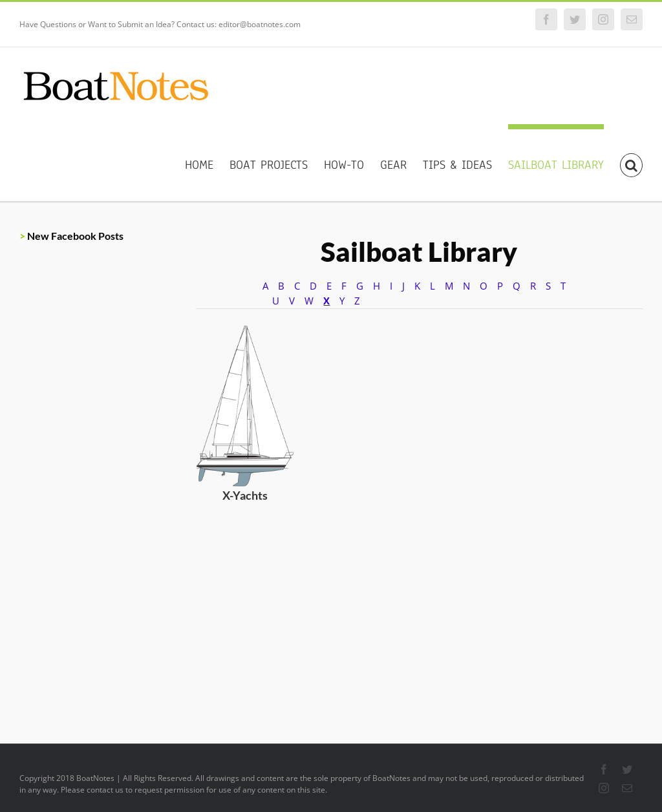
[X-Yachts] (245, 332)
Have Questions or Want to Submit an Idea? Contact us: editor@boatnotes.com (160, 24)
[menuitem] (207, 163)
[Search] (631, 163)
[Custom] (361, 332)
